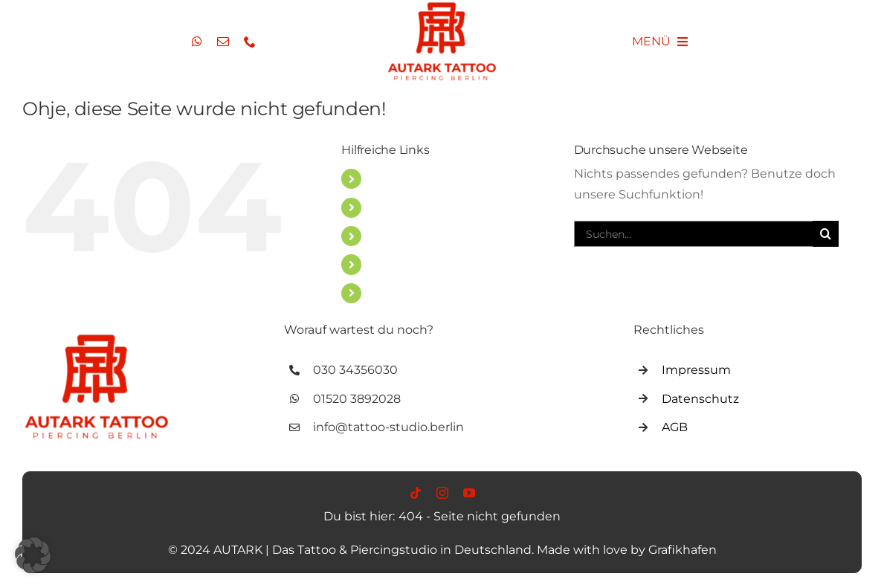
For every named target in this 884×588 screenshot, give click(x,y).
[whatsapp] (197, 42)
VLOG (387, 264)
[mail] (223, 42)
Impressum (696, 370)
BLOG (387, 236)
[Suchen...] (693, 234)
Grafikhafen (683, 550)
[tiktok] (416, 493)
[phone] (250, 42)
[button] (33, 555)
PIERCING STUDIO (425, 208)
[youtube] (469, 493)
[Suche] (826, 234)
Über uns (398, 293)
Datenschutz (700, 399)
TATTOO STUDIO (418, 179)
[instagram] (442, 493)
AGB (675, 427)
